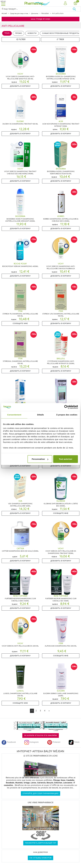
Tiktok (74, 742)
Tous (7, 33)
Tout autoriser (66, 459)
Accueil (4, 13)
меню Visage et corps (40, 19)
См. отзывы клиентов (41, 858)
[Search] (36, 9)
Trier (60, 39)
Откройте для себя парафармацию (40, 793)
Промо (19, 33)
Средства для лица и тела (19, 13)
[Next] (49, 711)
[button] (65, 3)
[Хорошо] (77, 9)
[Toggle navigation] (3, 3)
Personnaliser (40, 459)
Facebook (9, 742)
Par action (45, 13)
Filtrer (21, 39)
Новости (32, 33)
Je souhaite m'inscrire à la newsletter (41, 735)
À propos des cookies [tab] (67, 415)
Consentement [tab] (14, 415)
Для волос (35, 13)
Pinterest (54, 742)
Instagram (31, 742)
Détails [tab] (40, 415)
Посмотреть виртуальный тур (40, 843)
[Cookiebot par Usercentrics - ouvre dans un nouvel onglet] (66, 407)
